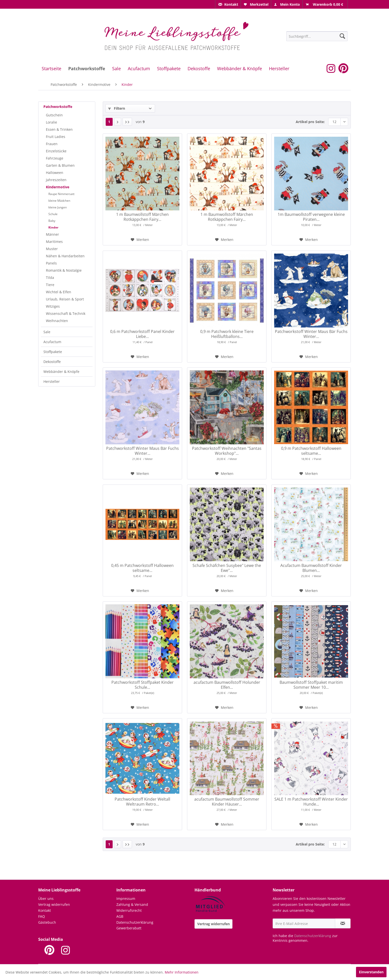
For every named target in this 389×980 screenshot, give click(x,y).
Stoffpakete (53, 352)
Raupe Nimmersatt (61, 194)
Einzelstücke (56, 151)
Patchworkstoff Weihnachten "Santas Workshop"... (227, 451)
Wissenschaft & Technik (66, 313)
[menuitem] (228, 4)
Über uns (46, 898)
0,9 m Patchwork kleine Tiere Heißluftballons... (227, 334)
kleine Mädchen (59, 201)
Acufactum (52, 342)
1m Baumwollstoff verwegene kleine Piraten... (311, 217)
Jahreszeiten (56, 180)
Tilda (50, 278)
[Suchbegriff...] (317, 36)
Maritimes (54, 242)
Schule (53, 214)
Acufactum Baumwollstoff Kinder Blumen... (311, 568)
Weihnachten (57, 321)
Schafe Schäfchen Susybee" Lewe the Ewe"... (227, 568)
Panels (51, 263)
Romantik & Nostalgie (64, 270)
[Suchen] (342, 36)
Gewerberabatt (129, 928)
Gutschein (54, 115)
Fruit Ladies (56, 137)
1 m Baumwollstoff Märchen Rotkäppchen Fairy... (142, 217)
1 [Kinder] (109, 122)
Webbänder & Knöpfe (61, 372)
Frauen (52, 144)
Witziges (53, 306)
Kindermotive (58, 187)
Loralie (51, 122)
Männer (52, 234)
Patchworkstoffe (58, 107)
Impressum (126, 898)
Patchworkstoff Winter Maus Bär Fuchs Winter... (311, 334)
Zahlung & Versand (132, 904)
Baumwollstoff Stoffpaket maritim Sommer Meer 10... (311, 685)
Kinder (53, 227)
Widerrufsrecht (129, 910)
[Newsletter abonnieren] (343, 923)
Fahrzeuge (55, 158)
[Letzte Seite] (127, 122)
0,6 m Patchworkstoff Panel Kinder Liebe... (142, 334)
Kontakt (45, 910)
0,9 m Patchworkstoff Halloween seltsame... (311, 451)
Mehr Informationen (182, 972)
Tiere (50, 285)
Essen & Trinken (59, 129)
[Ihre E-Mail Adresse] (304, 923)
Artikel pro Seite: (310, 122)
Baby (52, 221)
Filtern (117, 108)
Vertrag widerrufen (54, 904)
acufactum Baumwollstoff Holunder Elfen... (227, 685)
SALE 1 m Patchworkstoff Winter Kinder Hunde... (311, 802)
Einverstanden (371, 972)
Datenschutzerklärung (135, 922)
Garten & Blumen (60, 165)
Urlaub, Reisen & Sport (65, 299)
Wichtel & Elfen (59, 292)
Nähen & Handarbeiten (65, 256)
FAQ (42, 916)
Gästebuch (47, 922)
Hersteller (52, 381)
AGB (120, 916)
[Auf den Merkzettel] (140, 240)
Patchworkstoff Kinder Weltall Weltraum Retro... (142, 802)
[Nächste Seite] (118, 122)
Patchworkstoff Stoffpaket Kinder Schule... (143, 685)
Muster (52, 249)
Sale (47, 332)
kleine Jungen (58, 207)
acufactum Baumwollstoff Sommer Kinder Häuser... (227, 802)
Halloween (55, 173)
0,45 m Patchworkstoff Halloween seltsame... (142, 568)
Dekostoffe (52, 362)
